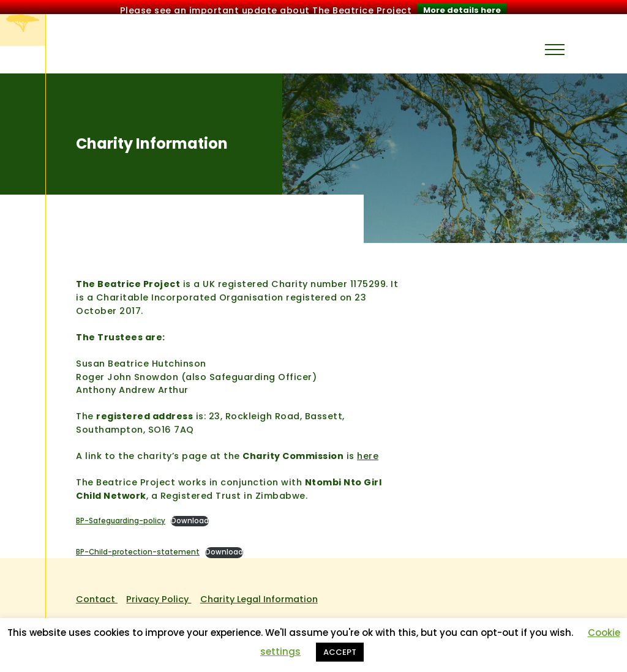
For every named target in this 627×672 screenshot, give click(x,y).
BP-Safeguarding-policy (121, 517)
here (368, 452)
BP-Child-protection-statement (138, 548)
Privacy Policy (159, 595)
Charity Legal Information (259, 595)
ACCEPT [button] (340, 652)
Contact (97, 595)
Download (190, 517)
